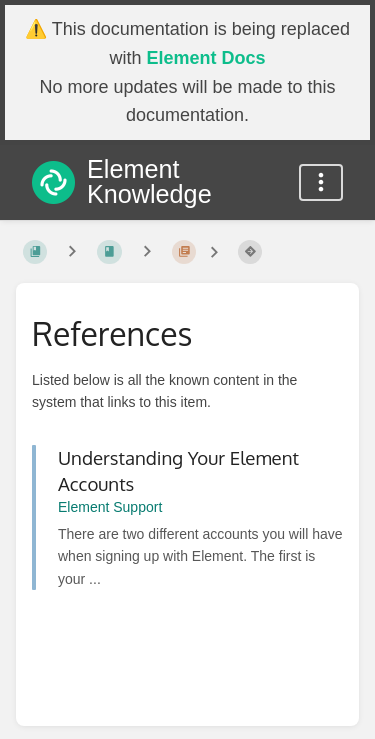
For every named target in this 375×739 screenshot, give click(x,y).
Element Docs (205, 58)
